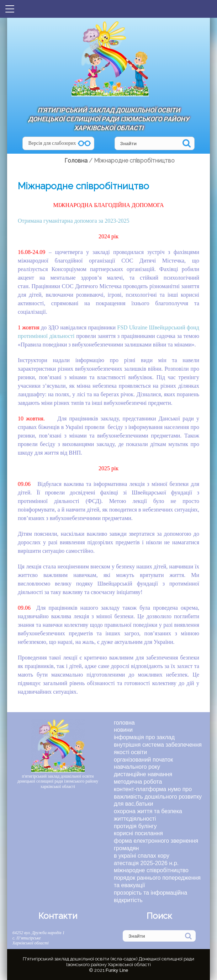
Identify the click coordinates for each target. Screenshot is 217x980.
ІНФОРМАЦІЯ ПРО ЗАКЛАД (144, 737)
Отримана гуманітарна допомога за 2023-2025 (73, 221)
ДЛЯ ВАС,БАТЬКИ (133, 804)
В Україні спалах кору (142, 856)
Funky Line (117, 970)
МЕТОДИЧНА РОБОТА (138, 782)
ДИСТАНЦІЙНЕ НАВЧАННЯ (143, 774)
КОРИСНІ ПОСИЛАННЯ (138, 833)
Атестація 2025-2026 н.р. (146, 863)
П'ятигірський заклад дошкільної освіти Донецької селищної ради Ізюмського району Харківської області (108, 119)
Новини (123, 730)
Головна (124, 723)
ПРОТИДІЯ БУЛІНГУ (135, 826)
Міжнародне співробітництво (151, 870)
